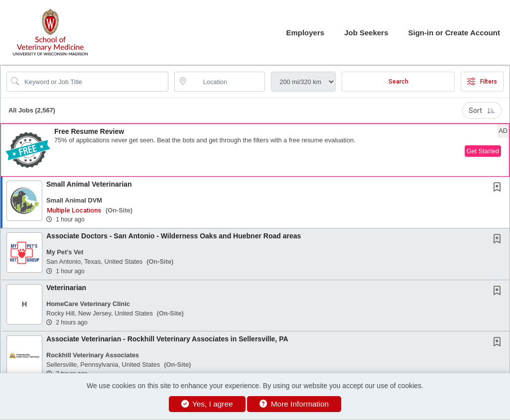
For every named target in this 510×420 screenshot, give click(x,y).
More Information (294, 404)
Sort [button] (482, 110)
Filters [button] (482, 82)
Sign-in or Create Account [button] (454, 33)
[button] (255, 150)
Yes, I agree (207, 404)
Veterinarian (66, 288)
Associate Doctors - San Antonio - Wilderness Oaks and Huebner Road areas (174, 236)
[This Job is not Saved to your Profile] (499, 188)
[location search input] (227, 82)
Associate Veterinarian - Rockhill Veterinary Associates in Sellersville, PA (167, 339)
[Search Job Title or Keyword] (94, 82)
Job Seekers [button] (366, 33)
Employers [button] (305, 33)
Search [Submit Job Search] (398, 82)
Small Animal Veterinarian (89, 184)
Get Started (483, 151)
